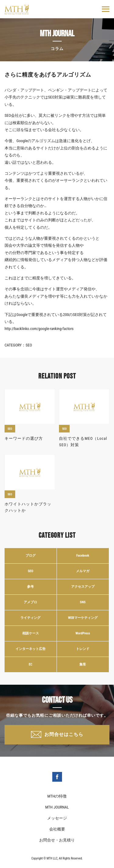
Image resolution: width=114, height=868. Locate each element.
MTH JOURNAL (57, 807)
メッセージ (57, 818)
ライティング (30, 618)
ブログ (31, 556)
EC (31, 664)
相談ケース (31, 633)
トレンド (83, 649)
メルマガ (83, 571)
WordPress (83, 633)
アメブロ (30, 602)
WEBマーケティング (83, 618)
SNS (83, 602)
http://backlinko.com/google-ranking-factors (39, 329)
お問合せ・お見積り (57, 840)
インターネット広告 (31, 649)
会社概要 (57, 829)
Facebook (83, 556)
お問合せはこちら (64, 734)
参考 (30, 587)
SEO (29, 345)
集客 (83, 664)
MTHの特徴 (57, 796)
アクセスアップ (83, 587)
